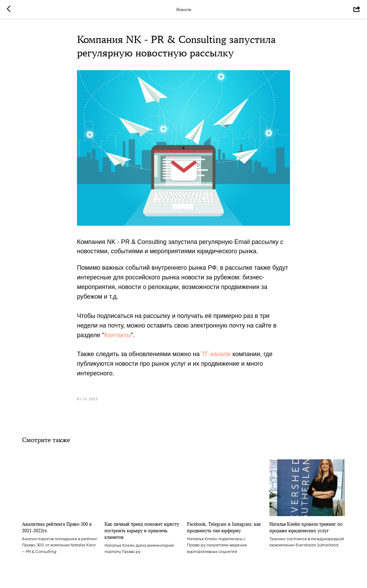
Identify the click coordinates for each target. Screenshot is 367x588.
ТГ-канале (216, 354)
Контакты (118, 335)
